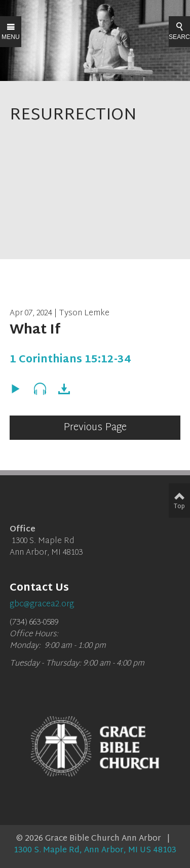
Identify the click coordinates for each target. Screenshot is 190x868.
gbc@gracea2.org (42, 605)
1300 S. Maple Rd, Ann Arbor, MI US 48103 (95, 851)
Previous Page (95, 428)
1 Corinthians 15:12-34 (70, 360)
